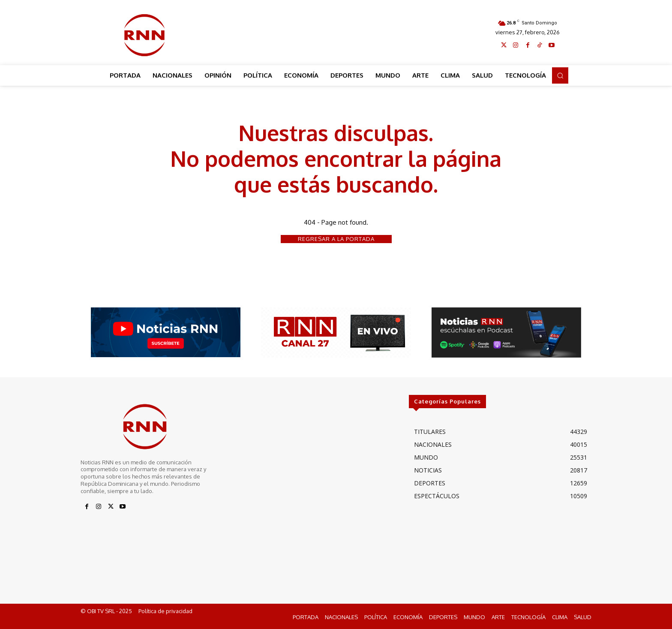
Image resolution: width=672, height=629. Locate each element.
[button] (560, 75)
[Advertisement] (336, 33)
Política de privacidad (165, 611)
